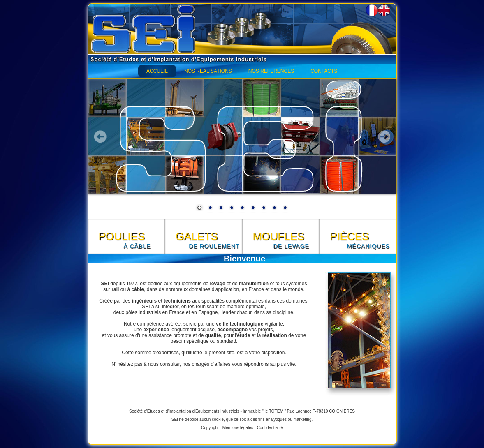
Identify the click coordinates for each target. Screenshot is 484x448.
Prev (100, 136)
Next (384, 136)
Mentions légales (238, 428)
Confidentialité (270, 428)
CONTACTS (324, 71)
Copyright (210, 428)
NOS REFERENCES (271, 71)
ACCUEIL (157, 71)
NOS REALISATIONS (208, 71)
